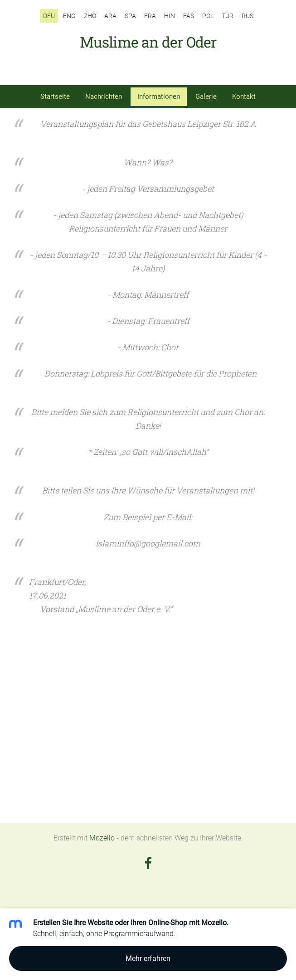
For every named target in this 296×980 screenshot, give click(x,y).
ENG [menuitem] (69, 16)
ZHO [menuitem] (90, 16)
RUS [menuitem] (247, 16)
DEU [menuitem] (49, 16)
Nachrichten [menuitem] (104, 97)
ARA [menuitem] (110, 16)
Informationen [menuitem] (159, 97)
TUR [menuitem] (228, 16)
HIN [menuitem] (170, 16)
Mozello (102, 838)
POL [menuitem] (208, 16)
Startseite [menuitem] (55, 97)
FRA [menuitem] (150, 16)
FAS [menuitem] (189, 16)
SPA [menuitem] (130, 16)
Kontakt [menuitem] (244, 97)
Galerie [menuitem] (206, 97)
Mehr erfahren (148, 958)
